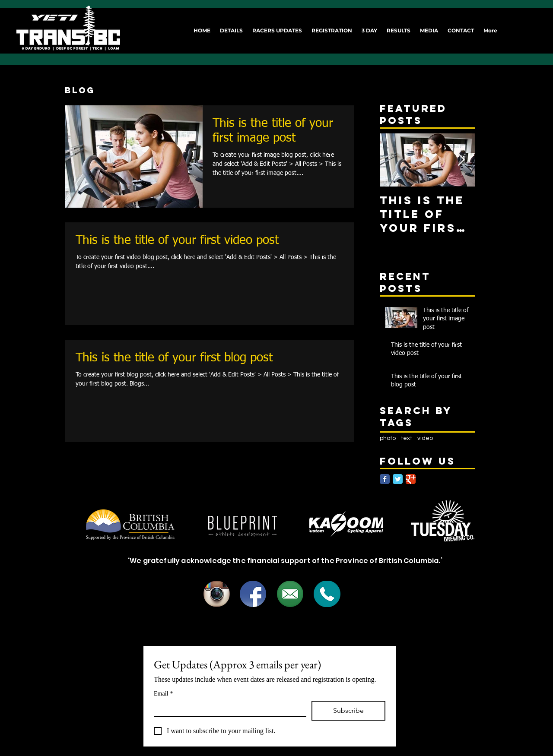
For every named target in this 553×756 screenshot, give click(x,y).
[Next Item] (461, 160)
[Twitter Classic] (398, 479)
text (407, 438)
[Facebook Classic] (385, 479)
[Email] (227, 709)
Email (163, 694)
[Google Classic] (411, 479)
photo (388, 438)
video (425, 438)
